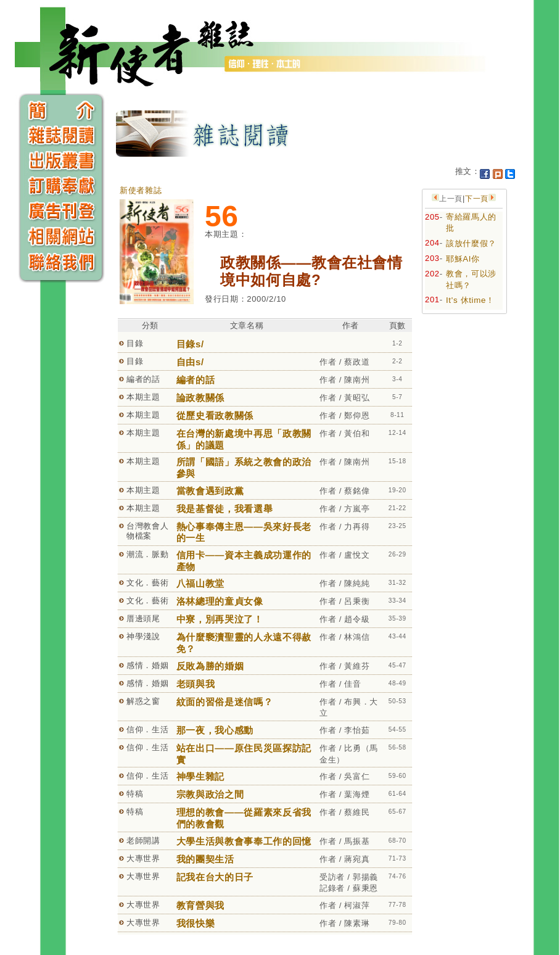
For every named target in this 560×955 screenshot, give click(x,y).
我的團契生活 (205, 859)
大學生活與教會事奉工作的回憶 (244, 841)
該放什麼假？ (471, 243)
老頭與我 (196, 684)
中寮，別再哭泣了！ (220, 619)
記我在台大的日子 (215, 877)
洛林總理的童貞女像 (220, 601)
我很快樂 (196, 923)
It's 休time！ (470, 300)
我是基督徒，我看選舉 (225, 509)
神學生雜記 (200, 776)
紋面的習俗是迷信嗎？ (225, 702)
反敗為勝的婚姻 (210, 666)
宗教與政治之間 (210, 794)
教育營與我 (200, 905)
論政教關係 (200, 398)
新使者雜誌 (141, 190)
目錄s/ (190, 344)
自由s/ (190, 362)
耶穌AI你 (463, 259)
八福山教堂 (200, 583)
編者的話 (196, 380)
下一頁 (477, 199)
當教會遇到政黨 (210, 491)
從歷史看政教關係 (215, 415)
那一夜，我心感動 (215, 730)
